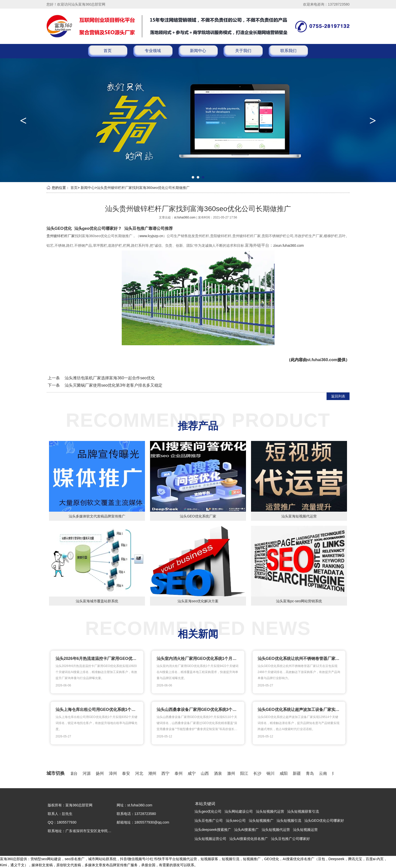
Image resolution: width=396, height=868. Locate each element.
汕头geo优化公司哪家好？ (98, 228)
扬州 (101, 773)
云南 (324, 773)
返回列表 (338, 396)
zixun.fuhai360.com (289, 245)
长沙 (258, 773)
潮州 (153, 773)
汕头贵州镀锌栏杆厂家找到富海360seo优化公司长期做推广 (143, 188)
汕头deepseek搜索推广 (213, 830)
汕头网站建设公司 (239, 811)
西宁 (166, 773)
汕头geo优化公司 (208, 811)
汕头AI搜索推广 (246, 830)
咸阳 (285, 773)
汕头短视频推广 (261, 821)
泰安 (127, 773)
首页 (108, 51)
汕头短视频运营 (305, 830)
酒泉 (219, 773)
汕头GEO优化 (59, 228)
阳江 (245, 773)
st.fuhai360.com (185, 217)
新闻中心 (198, 51)
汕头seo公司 (236, 821)
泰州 (180, 773)
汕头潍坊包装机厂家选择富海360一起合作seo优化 (110, 378)
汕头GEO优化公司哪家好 (324, 821)
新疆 (298, 773)
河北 (140, 773)
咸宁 (193, 773)
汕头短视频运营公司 (210, 839)
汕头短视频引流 (289, 821)
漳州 (114, 773)
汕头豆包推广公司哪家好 (290, 839)
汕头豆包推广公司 (209, 821)
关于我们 (243, 51)
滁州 (232, 773)
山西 (206, 773)
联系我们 (288, 51)
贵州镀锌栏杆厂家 (61, 236)
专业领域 (153, 51)
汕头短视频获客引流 (303, 811)
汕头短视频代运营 (270, 811)
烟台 (75, 773)
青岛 (311, 773)
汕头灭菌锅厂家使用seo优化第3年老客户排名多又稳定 (114, 385)
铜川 (271, 773)
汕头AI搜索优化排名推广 (249, 839)
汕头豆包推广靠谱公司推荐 (148, 228)
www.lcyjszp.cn (151, 236)
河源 (88, 773)
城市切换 (56, 773)
